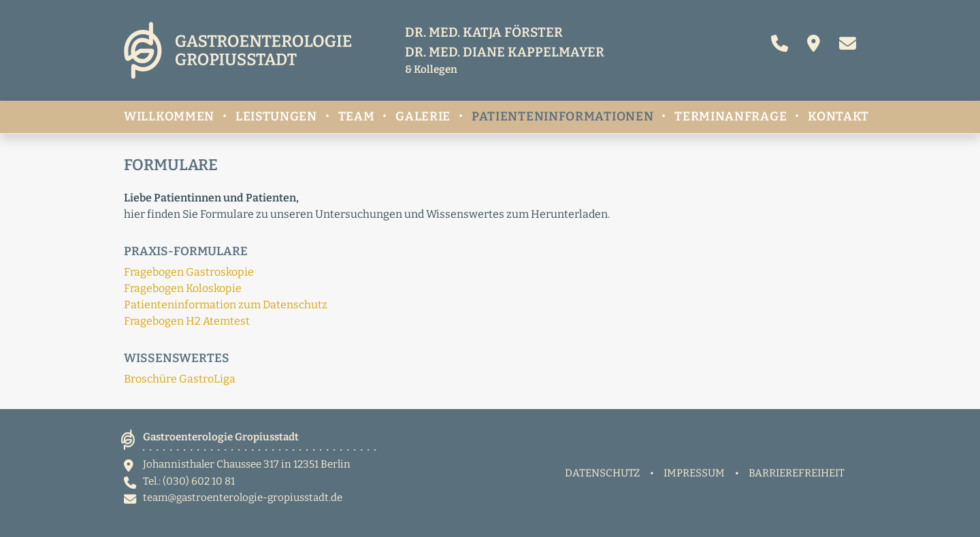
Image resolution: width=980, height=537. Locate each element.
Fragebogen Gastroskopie (189, 272)
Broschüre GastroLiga (180, 379)
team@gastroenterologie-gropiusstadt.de (243, 498)
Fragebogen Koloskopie (183, 288)
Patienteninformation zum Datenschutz (226, 305)
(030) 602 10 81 (199, 481)
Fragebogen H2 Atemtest (187, 321)
